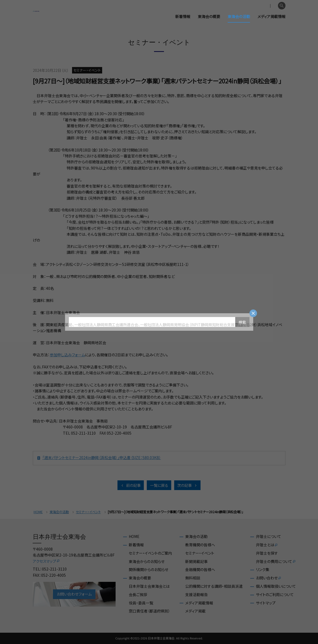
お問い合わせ (269, 578)
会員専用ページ (246, 6)
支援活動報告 (196, 595)
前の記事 (131, 485)
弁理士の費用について (276, 562)
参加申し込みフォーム (67, 355)
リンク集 (263, 570)
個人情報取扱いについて (276, 586)
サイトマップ (266, 603)
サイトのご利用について (275, 595)
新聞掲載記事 (196, 562)
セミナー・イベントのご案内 (150, 553)
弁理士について (269, 536)
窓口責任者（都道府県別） (149, 611)
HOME (38, 512)
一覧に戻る (159, 485)
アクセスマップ (46, 561)
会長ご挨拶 (138, 595)
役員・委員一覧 (141, 603)
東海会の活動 (239, 16)
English (269, 6)
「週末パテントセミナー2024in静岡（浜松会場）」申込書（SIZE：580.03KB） (99, 458)
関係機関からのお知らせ (149, 570)
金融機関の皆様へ (200, 570)
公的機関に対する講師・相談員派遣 (214, 586)
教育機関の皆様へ (200, 545)
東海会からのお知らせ (147, 562)
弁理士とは (267, 545)
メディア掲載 (195, 611)
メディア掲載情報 (271, 16)
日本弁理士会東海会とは (149, 586)
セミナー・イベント (88, 512)
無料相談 (193, 578)
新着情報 (183, 16)
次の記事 (187, 485)
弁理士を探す (267, 553)
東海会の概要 (209, 16)
